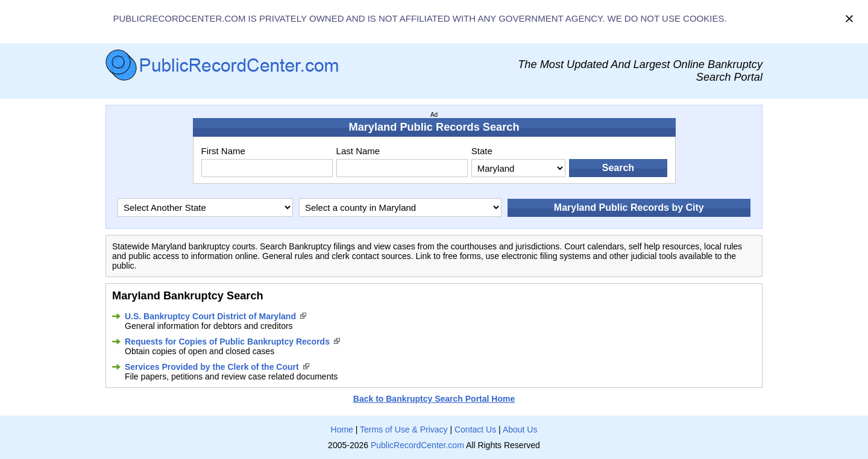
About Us (520, 429)
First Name (223, 151)
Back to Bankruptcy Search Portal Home (434, 399)
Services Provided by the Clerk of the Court (212, 367)
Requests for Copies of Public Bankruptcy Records (227, 342)
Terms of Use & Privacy (404, 429)
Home (342, 429)
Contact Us (475, 429)
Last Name (358, 151)
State (482, 151)
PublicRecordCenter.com (417, 445)
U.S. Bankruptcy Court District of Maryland (210, 316)
